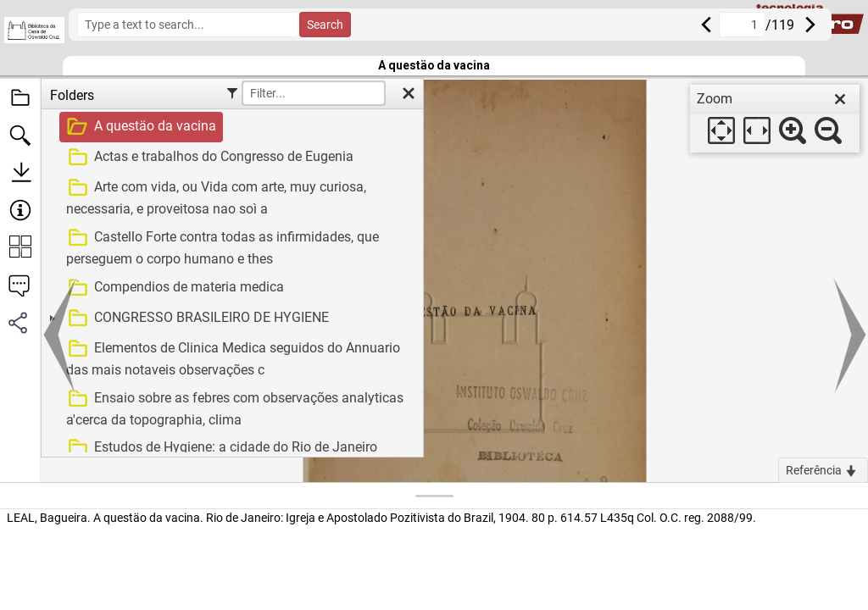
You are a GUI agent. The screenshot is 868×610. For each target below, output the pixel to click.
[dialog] (775, 119)
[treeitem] (230, 127)
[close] (840, 99)
